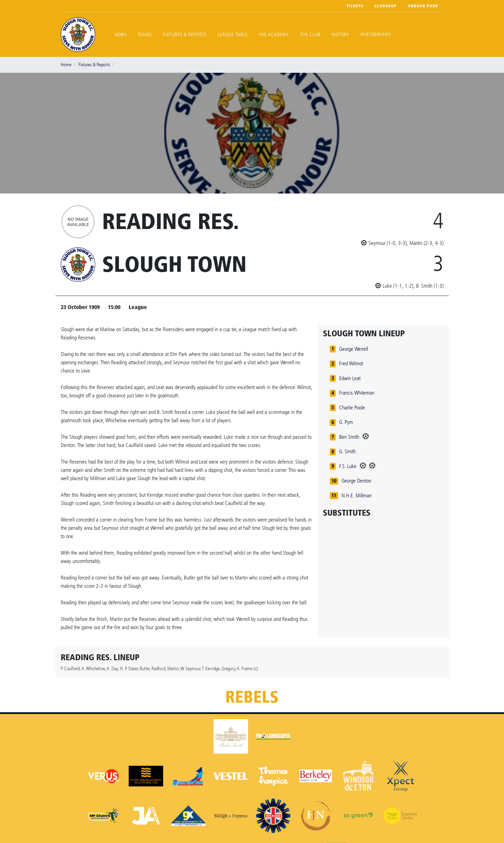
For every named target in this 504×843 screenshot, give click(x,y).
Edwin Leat (350, 378)
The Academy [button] (274, 35)
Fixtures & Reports (185, 35)
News (121, 35)
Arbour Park (423, 6)
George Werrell (354, 349)
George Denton (356, 481)
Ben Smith (349, 437)
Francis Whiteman (357, 393)
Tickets (355, 6)
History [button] (340, 35)
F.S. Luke (348, 466)
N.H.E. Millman (357, 495)
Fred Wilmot (351, 363)
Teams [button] (145, 35)
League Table (233, 35)
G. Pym (346, 422)
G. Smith (347, 451)
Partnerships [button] (376, 35)
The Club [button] (310, 35)
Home (66, 65)
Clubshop (386, 6)
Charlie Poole (352, 408)
